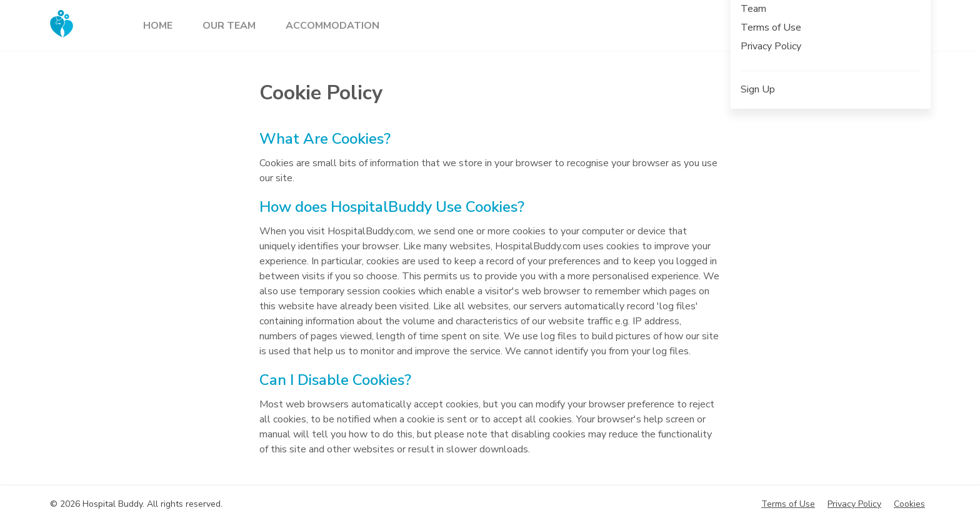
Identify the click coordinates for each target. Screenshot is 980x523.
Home (158, 25)
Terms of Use (788, 504)
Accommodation (332, 25)
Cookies (909, 504)
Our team (229, 25)
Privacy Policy (854, 504)
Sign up (844, 23)
